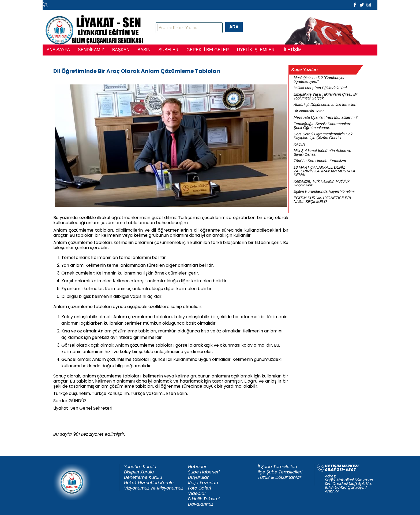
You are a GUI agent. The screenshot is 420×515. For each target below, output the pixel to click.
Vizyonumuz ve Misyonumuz (154, 488)
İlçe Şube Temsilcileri (280, 472)
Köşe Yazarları (203, 483)
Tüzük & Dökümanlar (280, 477)
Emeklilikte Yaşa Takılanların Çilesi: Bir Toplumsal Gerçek (326, 96)
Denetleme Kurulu (143, 477)
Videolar (197, 494)
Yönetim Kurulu (140, 467)
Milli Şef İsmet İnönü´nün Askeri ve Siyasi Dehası (322, 153)
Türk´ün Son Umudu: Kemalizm (320, 161)
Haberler (197, 467)
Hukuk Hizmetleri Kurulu (149, 483)
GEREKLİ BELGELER (208, 50)
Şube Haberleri (204, 472)
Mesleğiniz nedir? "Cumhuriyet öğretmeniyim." (319, 80)
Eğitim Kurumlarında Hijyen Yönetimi (324, 191)
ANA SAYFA (58, 50)
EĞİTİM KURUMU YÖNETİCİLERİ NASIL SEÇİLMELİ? (322, 200)
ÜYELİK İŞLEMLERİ (256, 50)
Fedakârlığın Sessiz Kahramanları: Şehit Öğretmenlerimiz (322, 126)
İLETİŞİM (293, 50)
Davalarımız (201, 504)
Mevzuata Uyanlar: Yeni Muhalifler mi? (326, 117)
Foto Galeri (200, 488)
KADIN (299, 144)
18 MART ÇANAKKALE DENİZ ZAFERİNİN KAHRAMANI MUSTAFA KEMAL (324, 171)
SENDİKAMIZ (91, 50)
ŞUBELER (169, 50)
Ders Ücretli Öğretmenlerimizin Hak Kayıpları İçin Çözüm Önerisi (323, 136)
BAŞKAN (121, 50)
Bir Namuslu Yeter (309, 111)
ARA (234, 27)
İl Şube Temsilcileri (277, 467)
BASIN (144, 50)
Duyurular (198, 477)
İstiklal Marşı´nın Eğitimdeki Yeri (320, 88)
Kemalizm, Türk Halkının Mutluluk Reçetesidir (322, 183)
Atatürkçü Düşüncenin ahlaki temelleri (325, 105)
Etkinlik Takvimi (204, 499)
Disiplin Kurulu (139, 472)
